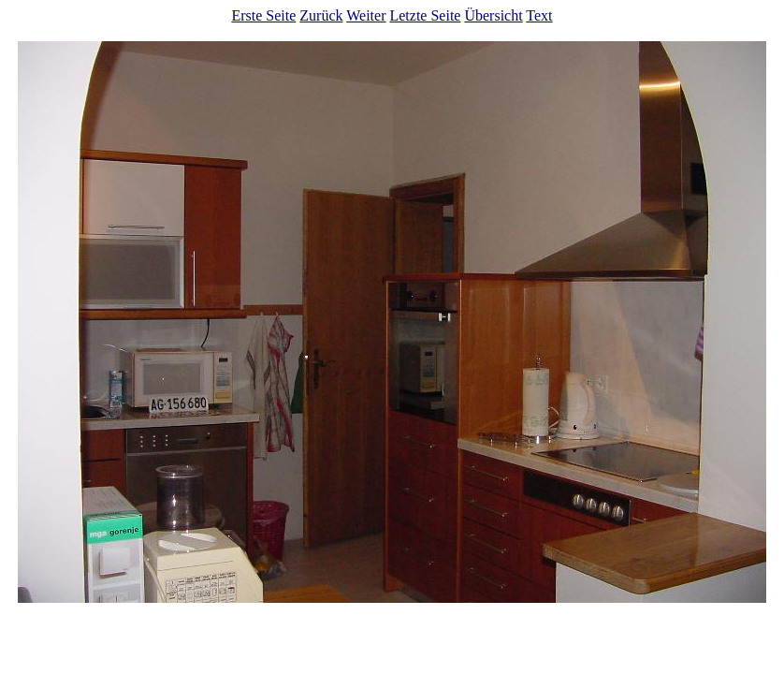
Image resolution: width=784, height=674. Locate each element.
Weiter (366, 15)
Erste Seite (263, 15)
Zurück (321, 15)
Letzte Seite (425, 15)
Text (539, 15)
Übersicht (493, 15)
